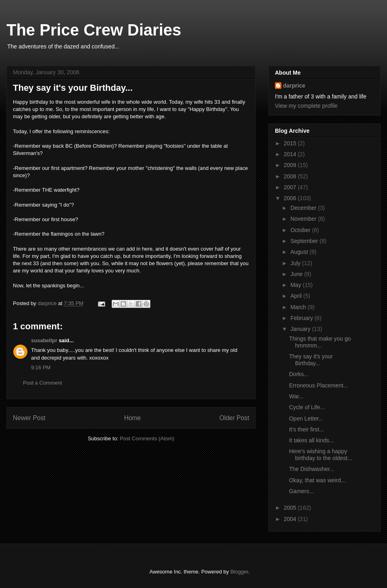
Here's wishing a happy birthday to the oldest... (321, 455)
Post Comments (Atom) (147, 438)
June (297, 274)
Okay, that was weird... (317, 480)
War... (296, 396)
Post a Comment (43, 383)
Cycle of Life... (307, 407)
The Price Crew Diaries (94, 30)
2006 (291, 198)
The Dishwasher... (312, 469)
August (300, 252)
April (297, 296)
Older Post (234, 418)
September (305, 241)
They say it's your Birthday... (311, 360)
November (304, 219)
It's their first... (307, 429)
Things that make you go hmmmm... (320, 342)
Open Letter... (306, 419)
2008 (291, 176)
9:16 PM (41, 367)
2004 (291, 519)
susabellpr (44, 340)
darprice (294, 86)
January (301, 329)
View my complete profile (306, 106)
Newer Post (29, 418)
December (304, 208)
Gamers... (301, 491)
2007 (291, 187)
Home (133, 418)
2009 (291, 165)
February (302, 318)
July (296, 263)
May (296, 285)
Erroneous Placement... (318, 385)
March (299, 307)
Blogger (239, 572)
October (301, 230)
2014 (291, 154)
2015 (291, 143)
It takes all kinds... (311, 440)
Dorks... (299, 374)
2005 (291, 508)
